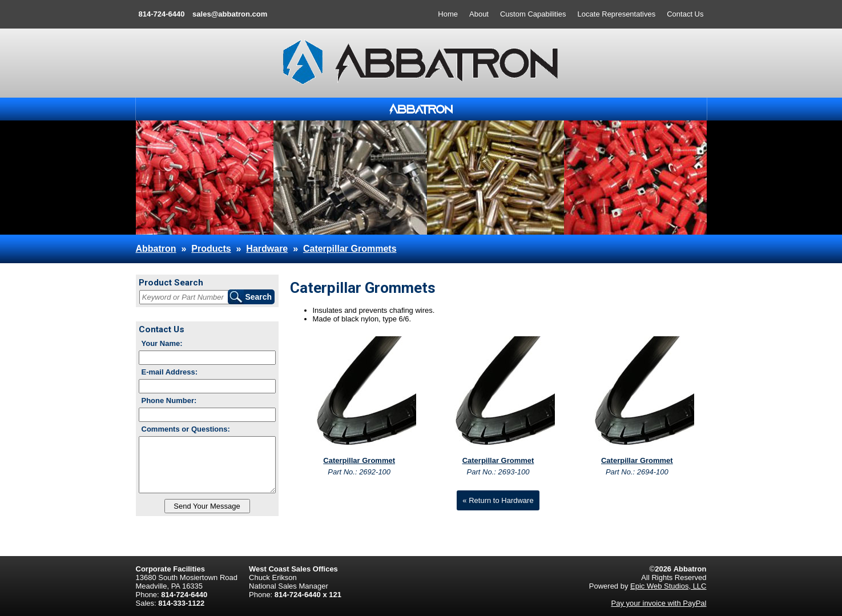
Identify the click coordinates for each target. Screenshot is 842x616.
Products (211, 249)
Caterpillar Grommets (350, 249)
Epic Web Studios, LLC (668, 586)
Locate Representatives (617, 14)
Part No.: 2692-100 (359, 472)
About (479, 14)
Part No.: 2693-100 (498, 472)
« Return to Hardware (498, 500)
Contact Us (685, 14)
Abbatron (156, 249)
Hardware (267, 249)
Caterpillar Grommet (359, 460)
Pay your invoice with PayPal (659, 603)
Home (448, 14)
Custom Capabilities (533, 14)
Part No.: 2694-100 (637, 472)
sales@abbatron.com (230, 14)
